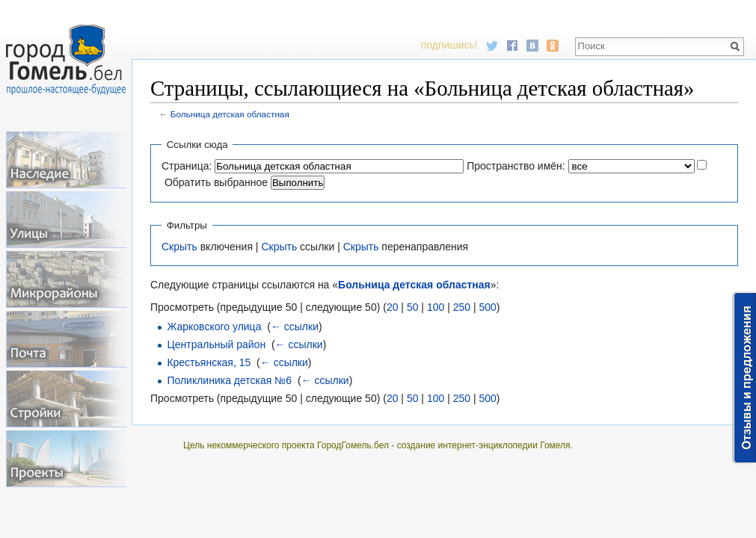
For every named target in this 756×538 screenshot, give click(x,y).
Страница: (187, 166)
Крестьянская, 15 (209, 362)
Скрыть (179, 247)
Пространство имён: (516, 166)
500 (487, 307)
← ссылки (295, 327)
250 (462, 307)
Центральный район (216, 344)
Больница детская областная (230, 114)
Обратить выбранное (216, 182)
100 (436, 307)
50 (413, 307)
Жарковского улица (214, 327)
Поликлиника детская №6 (229, 380)
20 (393, 307)
